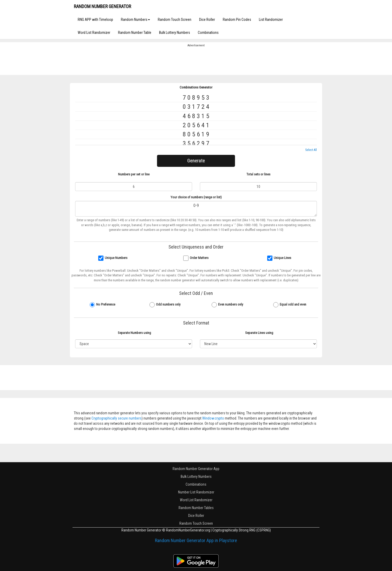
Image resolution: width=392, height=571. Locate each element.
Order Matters (199, 258)
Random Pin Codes (237, 20)
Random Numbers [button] (135, 20)
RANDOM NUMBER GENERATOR (102, 6)
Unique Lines (282, 258)
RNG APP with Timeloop (95, 20)
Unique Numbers (116, 258)
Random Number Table (135, 33)
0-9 (196, 209)
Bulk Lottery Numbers (175, 33)
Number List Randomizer (196, 492)
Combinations (208, 33)
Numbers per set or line (134, 174)
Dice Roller (207, 20)
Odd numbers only (168, 304)
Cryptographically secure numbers (117, 418)
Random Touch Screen (175, 20)
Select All (311, 150)
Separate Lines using (259, 333)
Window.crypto (213, 418)
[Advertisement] (196, 61)
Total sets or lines (258, 174)
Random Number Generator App (196, 469)
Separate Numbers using (134, 333)
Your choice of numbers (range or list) (196, 197)
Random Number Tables (196, 508)
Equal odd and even (293, 304)
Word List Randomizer (94, 33)
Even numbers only (231, 304)
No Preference (106, 304)
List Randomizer (271, 20)
